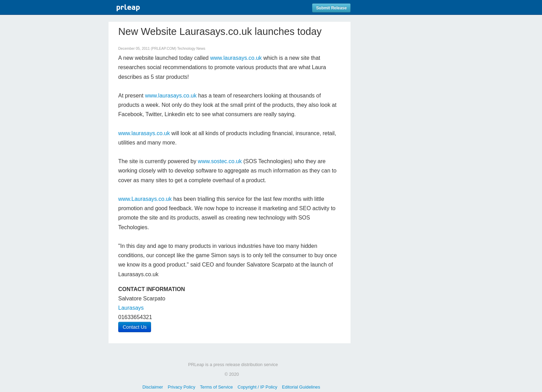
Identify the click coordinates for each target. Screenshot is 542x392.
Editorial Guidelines (301, 387)
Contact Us (135, 327)
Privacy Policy (181, 387)
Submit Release (331, 8)
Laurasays (131, 308)
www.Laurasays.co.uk (145, 199)
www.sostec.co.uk (220, 161)
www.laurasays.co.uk (236, 58)
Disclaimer (153, 387)
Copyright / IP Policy (257, 387)
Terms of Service (216, 387)
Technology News (191, 49)
